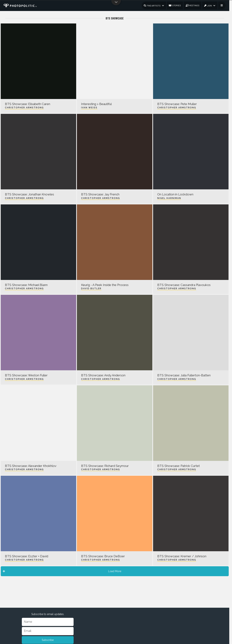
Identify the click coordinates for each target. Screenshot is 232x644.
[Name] (48, 622)
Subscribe (48, 640)
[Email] (48, 631)
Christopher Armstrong (24, 108)
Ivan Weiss (89, 108)
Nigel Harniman (169, 198)
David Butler (91, 289)
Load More (62, 571)
